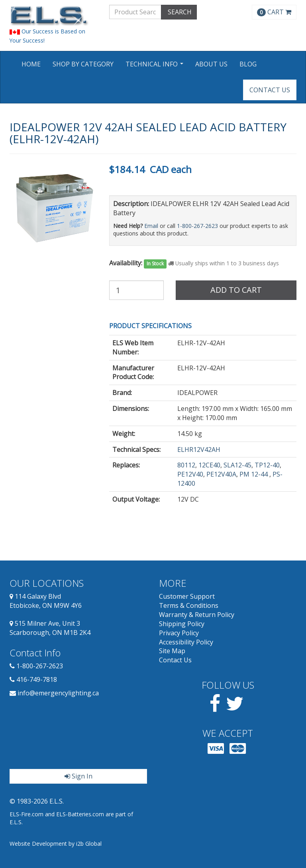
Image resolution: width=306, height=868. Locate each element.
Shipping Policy (182, 624)
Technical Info (155, 67)
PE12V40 (190, 474)
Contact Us (270, 90)
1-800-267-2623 (197, 226)
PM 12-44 (254, 474)
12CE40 (209, 465)
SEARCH (179, 12)
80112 (186, 465)
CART (274, 12)
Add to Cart (236, 290)
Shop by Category (83, 64)
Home (31, 64)
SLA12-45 (237, 465)
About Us (211, 64)
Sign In (78, 776)
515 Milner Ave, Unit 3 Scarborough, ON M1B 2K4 (50, 628)
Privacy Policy (179, 633)
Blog (248, 64)
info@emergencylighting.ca (58, 693)
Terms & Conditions (189, 605)
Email (151, 226)
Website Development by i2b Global (56, 844)
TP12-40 (267, 465)
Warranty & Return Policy (197, 615)
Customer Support (187, 596)
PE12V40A (221, 474)
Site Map (172, 651)
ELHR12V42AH (199, 450)
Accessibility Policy (186, 642)
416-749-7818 (37, 679)
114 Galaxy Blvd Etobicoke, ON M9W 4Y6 (46, 601)
